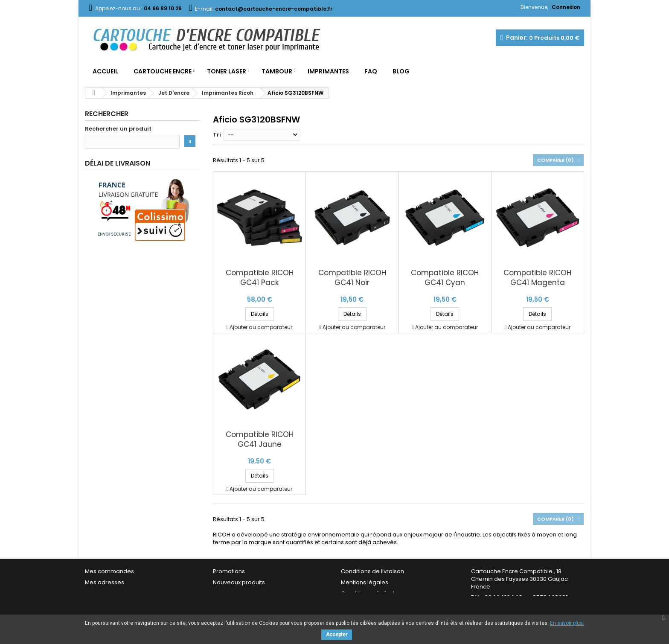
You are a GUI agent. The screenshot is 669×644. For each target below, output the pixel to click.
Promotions (229, 571)
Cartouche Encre (163, 71)
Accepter (337, 635)
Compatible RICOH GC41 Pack (260, 278)
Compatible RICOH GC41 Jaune (260, 440)
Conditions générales (371, 593)
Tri (217, 135)
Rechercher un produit (118, 129)
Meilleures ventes (237, 593)
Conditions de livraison (372, 571)
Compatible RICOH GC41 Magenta (537, 278)
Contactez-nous (236, 605)
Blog (401, 71)
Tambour (277, 71)
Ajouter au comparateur (261, 327)
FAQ (371, 71)
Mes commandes (109, 571)
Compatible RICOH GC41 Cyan (445, 278)
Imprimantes (328, 71)
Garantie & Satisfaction (373, 605)
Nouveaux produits (239, 582)
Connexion (566, 7)
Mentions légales (365, 582)
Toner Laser (227, 71)
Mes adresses (105, 582)
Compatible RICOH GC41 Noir (352, 278)
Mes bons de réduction (117, 605)
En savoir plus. (567, 623)
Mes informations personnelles (128, 593)
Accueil (105, 71)
